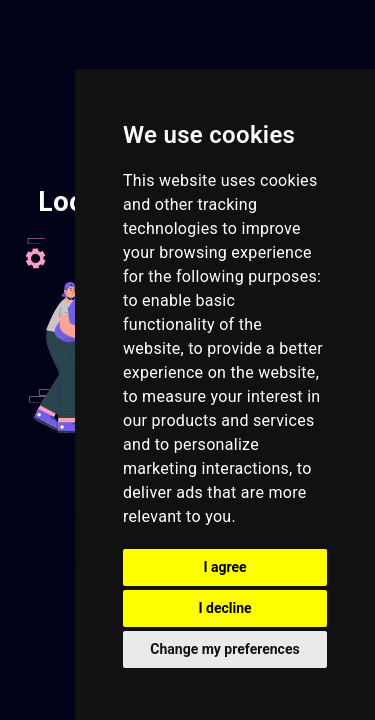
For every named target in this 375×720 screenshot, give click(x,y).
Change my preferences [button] (224, 649)
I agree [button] (224, 567)
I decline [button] (224, 608)
